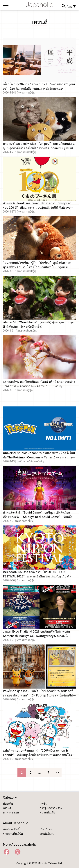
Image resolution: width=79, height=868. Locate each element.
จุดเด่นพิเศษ (47, 833)
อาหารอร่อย (11, 812)
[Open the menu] (6, 5)
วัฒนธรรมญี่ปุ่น (24, 390)
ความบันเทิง (47, 812)
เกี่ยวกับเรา (46, 829)
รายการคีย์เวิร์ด (13, 833)
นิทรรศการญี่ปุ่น (26, 92)
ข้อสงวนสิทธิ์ (11, 829)
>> (57, 772)
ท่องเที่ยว (9, 803)
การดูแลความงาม (51, 808)
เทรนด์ (7, 808)
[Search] (64, 6)
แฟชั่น (43, 803)
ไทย (72, 6)
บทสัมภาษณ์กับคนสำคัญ (30, 461)
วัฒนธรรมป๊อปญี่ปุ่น (26, 152)
